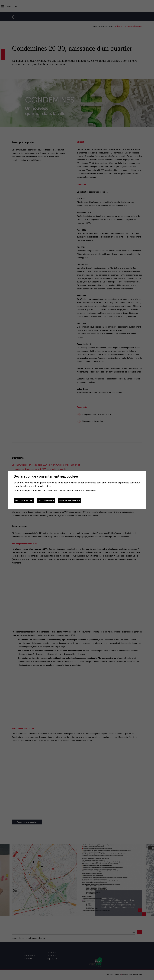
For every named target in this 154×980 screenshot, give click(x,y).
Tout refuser (46, 500)
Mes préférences (70, 500)
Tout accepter (24, 500)
